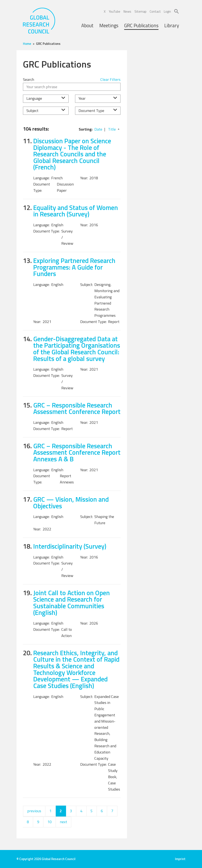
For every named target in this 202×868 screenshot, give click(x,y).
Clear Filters (110, 79)
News (127, 11)
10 (50, 822)
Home (27, 44)
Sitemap (140, 11)
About (87, 26)
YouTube (115, 11)
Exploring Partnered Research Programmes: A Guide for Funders (74, 267)
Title (112, 129)
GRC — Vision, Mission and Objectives (71, 503)
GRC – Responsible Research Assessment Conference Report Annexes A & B (77, 452)
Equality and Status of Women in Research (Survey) (76, 211)
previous (34, 811)
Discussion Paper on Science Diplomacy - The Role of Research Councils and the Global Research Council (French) (72, 154)
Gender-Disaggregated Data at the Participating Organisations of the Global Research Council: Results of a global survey (77, 349)
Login (167, 11)
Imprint (180, 859)
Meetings (109, 26)
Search (29, 79)
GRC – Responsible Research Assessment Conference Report (77, 408)
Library (172, 26)
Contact (155, 11)
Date (98, 129)
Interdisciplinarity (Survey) (70, 546)
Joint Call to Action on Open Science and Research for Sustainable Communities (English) (72, 603)
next (63, 822)
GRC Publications (141, 26)
